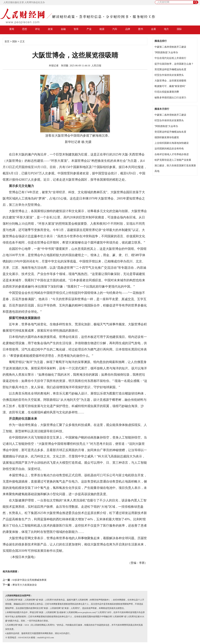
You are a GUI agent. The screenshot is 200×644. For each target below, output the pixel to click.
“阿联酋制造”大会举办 (166, 52)
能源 (102, 29)
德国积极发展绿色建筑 (167, 137)
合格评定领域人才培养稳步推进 (172, 154)
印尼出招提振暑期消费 (167, 92)
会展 (153, 29)
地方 (166, 29)
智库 (76, 29)
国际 (179, 29)
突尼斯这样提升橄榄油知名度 (170, 69)
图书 (141, 29)
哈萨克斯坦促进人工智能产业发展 (173, 160)
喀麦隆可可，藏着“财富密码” (170, 86)
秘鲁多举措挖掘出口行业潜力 (170, 97)
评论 (37, 29)
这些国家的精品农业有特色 (169, 149)
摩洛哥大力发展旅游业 (25, 585)
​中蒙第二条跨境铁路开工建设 (170, 47)
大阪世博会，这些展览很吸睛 (170, 81)
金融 (63, 29)
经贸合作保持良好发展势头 (169, 75)
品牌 (128, 29)
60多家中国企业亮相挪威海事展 (29, 580)
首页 (7, 41)
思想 (25, 29)
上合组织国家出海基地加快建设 (172, 143)
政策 (50, 29)
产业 (89, 29)
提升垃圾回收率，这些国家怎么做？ (174, 64)
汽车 (115, 29)
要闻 (12, 29)
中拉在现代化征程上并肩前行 (170, 58)
